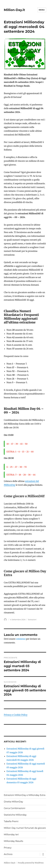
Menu (42, 10)
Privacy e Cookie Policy (16, 715)
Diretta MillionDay (13, 802)
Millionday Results (13, 841)
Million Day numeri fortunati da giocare (25, 828)
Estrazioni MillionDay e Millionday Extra (25, 795)
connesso (21, 639)
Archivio (8, 854)
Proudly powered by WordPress (31, 863)
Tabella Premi (11, 821)
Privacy (8, 848)
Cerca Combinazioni (15, 808)
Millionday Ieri (11, 835)
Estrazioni (32, 620)
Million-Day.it (14, 10)
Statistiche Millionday (15, 815)
